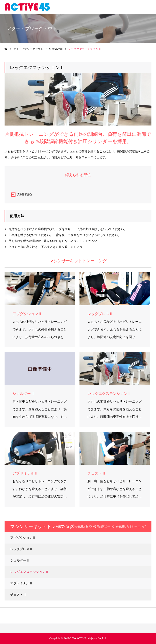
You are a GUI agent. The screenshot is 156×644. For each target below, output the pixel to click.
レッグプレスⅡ (21, 549)
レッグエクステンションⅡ (29, 572)
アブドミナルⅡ (21, 583)
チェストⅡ (18, 595)
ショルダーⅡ (20, 561)
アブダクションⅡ (23, 538)
